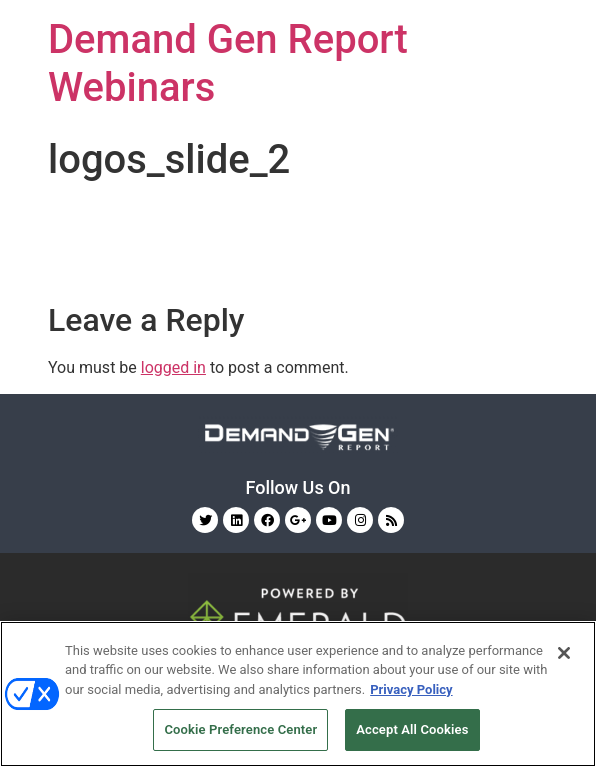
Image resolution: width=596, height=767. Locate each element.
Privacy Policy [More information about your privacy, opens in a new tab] (411, 689)
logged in (173, 367)
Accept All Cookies (412, 729)
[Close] (564, 653)
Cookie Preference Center (240, 729)
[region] (298, 694)
